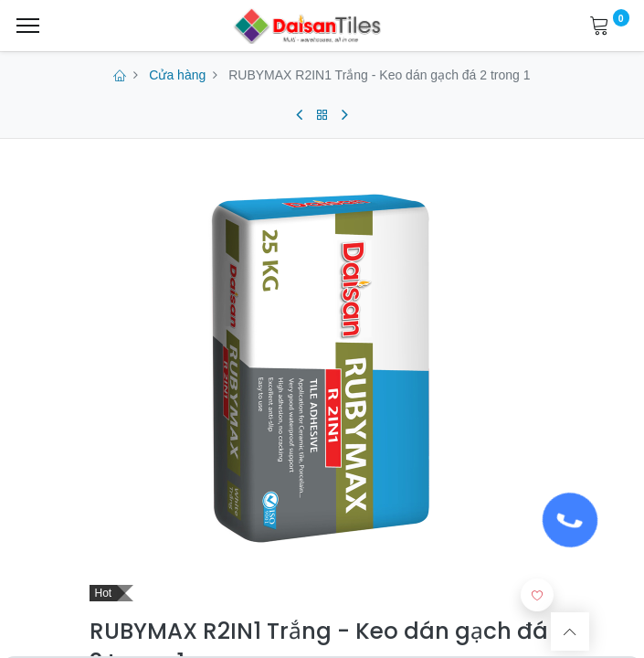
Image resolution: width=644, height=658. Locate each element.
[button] (537, 595)
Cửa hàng (177, 75)
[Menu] (28, 26)
